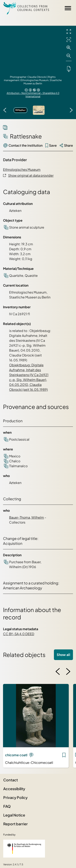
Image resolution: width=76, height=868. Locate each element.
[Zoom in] (69, 48)
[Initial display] (69, 40)
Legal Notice (14, 815)
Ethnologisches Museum (22, 169)
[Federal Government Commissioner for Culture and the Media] (24, 849)
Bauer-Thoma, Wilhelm (27, 517)
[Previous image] (5, 110)
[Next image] (71, 110)
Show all (63, 655)
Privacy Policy (15, 797)
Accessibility (14, 789)
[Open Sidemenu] (68, 8)
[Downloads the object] (69, 69)
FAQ (7, 806)
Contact (11, 780)
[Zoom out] (69, 56)
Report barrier (16, 824)
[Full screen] (69, 31)
